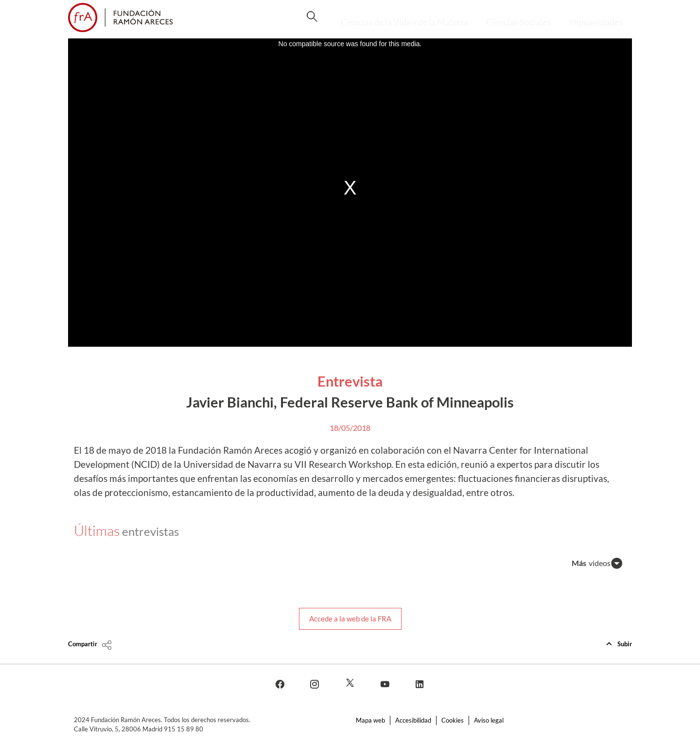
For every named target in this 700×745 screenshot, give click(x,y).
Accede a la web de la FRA (350, 619)
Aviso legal (489, 720)
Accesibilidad (413, 720)
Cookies (453, 720)
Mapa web (370, 720)
